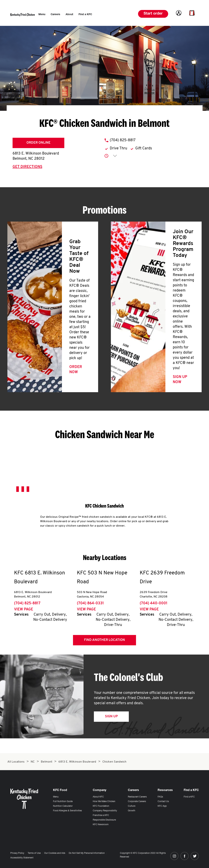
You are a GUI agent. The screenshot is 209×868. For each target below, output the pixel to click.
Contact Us (163, 802)
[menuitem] (42, 15)
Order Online (38, 143)
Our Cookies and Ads (55, 853)
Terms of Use (34, 853)
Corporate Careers (137, 802)
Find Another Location (105, 640)
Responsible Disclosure (104, 820)
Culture (132, 806)
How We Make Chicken (104, 802)
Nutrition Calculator (63, 806)
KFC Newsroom (101, 825)
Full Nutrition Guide (63, 802)
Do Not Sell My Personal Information (87, 853)
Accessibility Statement (22, 858)
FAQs (160, 797)
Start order (153, 14)
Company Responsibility (105, 811)
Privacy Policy (17, 853)
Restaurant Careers (137, 797)
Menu (56, 797)
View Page (24, 610)
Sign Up (111, 717)
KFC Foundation (101, 806)
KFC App (162, 806)
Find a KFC (189, 797)
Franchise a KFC (101, 815)
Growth (132, 811)
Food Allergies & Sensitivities (67, 811)
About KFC (98, 797)
